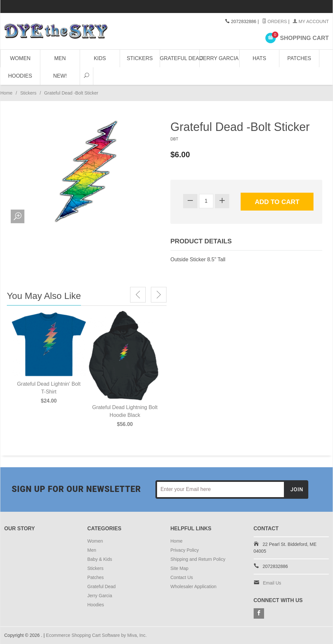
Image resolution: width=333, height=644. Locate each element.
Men (60, 58)
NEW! (60, 76)
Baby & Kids (100, 559)
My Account (311, 21)
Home (6, 93)
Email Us (272, 583)
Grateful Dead (180, 58)
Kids (100, 58)
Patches (299, 58)
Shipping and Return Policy (198, 559)
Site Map (179, 568)
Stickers (140, 58)
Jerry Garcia (220, 58)
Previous (138, 295)
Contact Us (182, 577)
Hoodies (20, 76)
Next (159, 295)
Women (20, 58)
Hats (259, 58)
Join (297, 489)
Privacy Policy (185, 550)
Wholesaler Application (193, 586)
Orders (275, 21)
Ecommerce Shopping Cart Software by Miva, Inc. (96, 635)
